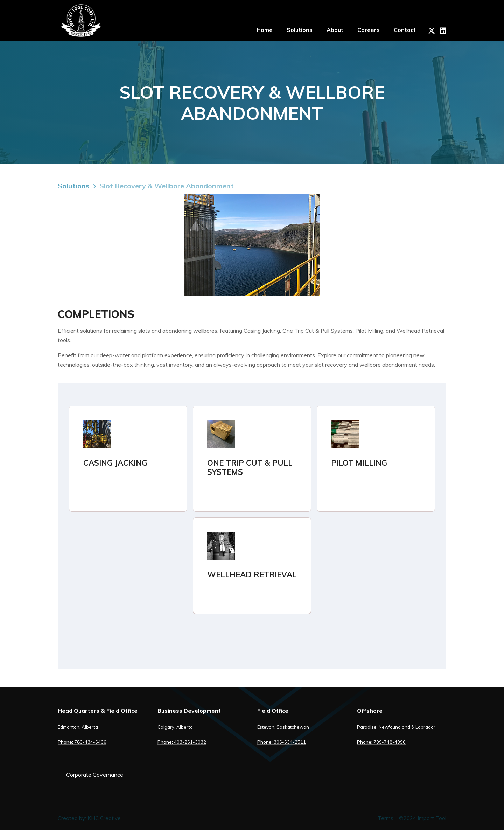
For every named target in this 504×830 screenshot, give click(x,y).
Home (265, 30)
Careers (369, 30)
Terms (386, 818)
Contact (405, 30)
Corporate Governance (95, 775)
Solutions (300, 30)
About (335, 30)
